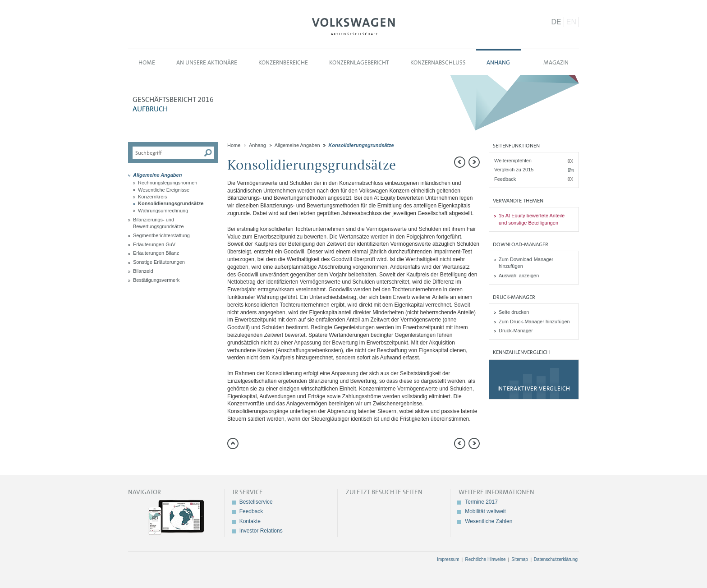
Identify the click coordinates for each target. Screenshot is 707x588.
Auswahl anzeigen (519, 276)
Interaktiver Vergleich (534, 388)
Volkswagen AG (353, 25)
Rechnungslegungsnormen (168, 183)
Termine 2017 (481, 502)
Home (147, 62)
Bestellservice (256, 502)
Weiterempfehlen (513, 161)
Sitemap (520, 559)
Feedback (505, 179)
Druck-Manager (516, 331)
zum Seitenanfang (233, 443)
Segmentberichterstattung (161, 235)
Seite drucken (514, 312)
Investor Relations (261, 531)
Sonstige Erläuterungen (159, 262)
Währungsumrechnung (163, 211)
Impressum (448, 559)
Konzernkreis (152, 197)
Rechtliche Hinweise (485, 559)
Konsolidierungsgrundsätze (171, 203)
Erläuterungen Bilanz (156, 253)
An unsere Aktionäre (207, 62)
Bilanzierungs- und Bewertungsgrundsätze (158, 223)
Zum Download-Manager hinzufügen (526, 263)
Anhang (498, 62)
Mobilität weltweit (485, 511)
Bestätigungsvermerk (156, 280)
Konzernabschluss (438, 62)
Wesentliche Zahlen (489, 521)
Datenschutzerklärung (556, 559)
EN (571, 22)
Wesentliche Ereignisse (164, 190)
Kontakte (250, 521)
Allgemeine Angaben (157, 175)
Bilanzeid (143, 271)
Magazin (556, 62)
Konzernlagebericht (359, 62)
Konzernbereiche (283, 62)
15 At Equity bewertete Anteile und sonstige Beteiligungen (532, 219)
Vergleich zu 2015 (514, 170)
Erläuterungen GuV (154, 244)
